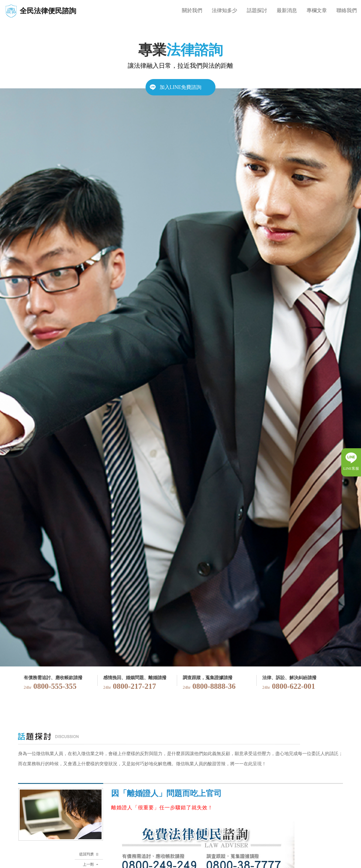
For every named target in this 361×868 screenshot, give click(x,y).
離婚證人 (122, 808)
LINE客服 (351, 468)
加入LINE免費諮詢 (181, 87)
